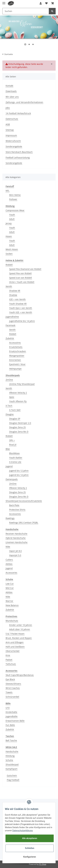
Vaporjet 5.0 (15, 555)
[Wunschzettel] (46, 3)
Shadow (13, 295)
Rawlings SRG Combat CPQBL (24, 523)
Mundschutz (12, 621)
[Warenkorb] (53, 3)
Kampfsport (11, 769)
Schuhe (9, 760)
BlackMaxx (14, 453)
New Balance (12, 605)
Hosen (9, 236)
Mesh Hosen (12, 249)
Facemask (10, 325)
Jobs (8, 108)
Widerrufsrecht (13, 141)
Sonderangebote (14, 146)
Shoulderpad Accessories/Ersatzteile (24, 501)
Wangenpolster (17, 356)
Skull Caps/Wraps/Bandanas (20, 675)
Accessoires (15, 343)
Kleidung (10, 756)
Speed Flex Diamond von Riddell (25, 269)
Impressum (11, 135)
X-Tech (9, 406)
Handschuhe (12, 751)
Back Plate (14, 505)
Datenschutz (12, 119)
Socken (9, 254)
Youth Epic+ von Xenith (21, 308)
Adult (12, 219)
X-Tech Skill (15, 410)
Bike (8, 449)
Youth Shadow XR (18, 304)
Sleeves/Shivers (13, 684)
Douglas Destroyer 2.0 (20, 423)
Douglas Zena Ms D (19, 432)
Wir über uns (12, 97)
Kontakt (9, 86)
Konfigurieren (30, 857)
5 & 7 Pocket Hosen (15, 634)
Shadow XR (15, 291)
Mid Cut (10, 588)
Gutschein (12, 775)
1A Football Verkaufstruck (18, 113)
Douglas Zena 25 (17, 427)
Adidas (9, 564)
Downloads (11, 91)
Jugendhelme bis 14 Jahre (22, 321)
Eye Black (10, 679)
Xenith (9, 286)
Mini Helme (15, 195)
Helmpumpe (15, 369)
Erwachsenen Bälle (15, 721)
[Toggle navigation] (4, 2)
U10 (8, 708)
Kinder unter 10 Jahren (21, 625)
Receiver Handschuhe (16, 534)
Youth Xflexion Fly (18, 401)
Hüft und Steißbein (15, 647)
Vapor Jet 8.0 (15, 551)
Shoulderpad (12, 764)
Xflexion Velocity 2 (18, 393)
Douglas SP (15, 419)
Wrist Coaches (13, 688)
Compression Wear (15, 210)
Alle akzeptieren (30, 838)
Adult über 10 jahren (20, 629)
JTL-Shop (43, 864)
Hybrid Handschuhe (16, 538)
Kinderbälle (11, 712)
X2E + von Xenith (17, 299)
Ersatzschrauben (18, 351)
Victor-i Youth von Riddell (22, 282)
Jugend (9, 466)
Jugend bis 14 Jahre (19, 475)
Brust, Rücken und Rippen (19, 638)
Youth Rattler (16, 458)
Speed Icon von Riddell (21, 278)
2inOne (9, 380)
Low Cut (10, 584)
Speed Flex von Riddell (20, 273)
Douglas (10, 414)
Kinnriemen (15, 360)
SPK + (12, 440)
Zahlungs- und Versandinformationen (24, 102)
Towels (9, 692)
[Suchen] (26, 11)
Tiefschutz (11, 664)
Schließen (30, 848)
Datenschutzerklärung (22, 831)
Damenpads (12, 479)
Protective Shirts (17, 510)
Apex (12, 397)
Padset (9, 660)
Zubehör (10, 338)
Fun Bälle (10, 725)
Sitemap (10, 130)
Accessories (15, 514)
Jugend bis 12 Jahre (19, 471)
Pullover (13, 199)
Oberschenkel (13, 651)
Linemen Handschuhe (17, 542)
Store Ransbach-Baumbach (19, 152)
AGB (8, 124)
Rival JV (13, 445)
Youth (12, 215)
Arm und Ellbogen (15, 642)
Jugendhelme (12, 317)
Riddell (9, 265)
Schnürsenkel (12, 697)
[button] (41, 3)
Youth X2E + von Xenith (21, 312)
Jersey (9, 223)
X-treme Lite (15, 462)
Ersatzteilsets (16, 347)
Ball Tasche (11, 740)
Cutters (9, 560)
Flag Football (13, 780)
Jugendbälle (12, 716)
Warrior (9, 601)
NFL (7, 191)
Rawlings (10, 518)
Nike (8, 547)
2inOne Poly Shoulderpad (22, 384)
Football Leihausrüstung (18, 157)
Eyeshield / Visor (17, 364)
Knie (8, 655)
